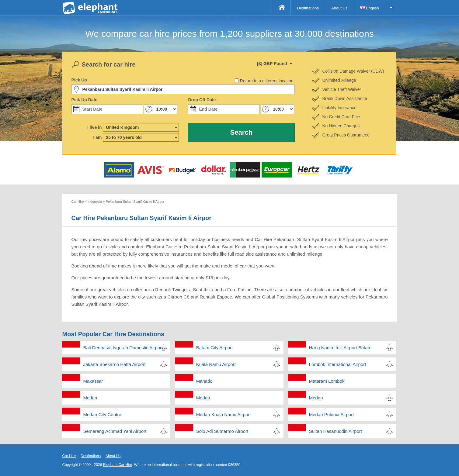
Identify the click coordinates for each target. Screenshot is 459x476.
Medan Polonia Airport (332, 414)
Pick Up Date (85, 100)
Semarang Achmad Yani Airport (115, 431)
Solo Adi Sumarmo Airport (222, 431)
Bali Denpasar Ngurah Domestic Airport (123, 348)
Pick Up (79, 80)
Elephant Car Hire (118, 465)
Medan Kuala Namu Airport (224, 414)
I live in (94, 127)
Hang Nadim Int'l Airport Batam (340, 348)
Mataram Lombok (327, 381)
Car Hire (69, 456)
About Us (339, 8)
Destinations (308, 8)
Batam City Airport (215, 348)
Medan (90, 398)
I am (97, 137)
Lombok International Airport (338, 364)
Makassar (93, 381)
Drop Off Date (202, 100)
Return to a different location (267, 81)
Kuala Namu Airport (216, 364)
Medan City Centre (102, 414)
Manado (204, 381)
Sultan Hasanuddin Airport (336, 431)
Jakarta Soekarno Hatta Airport (115, 364)
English (370, 8)
